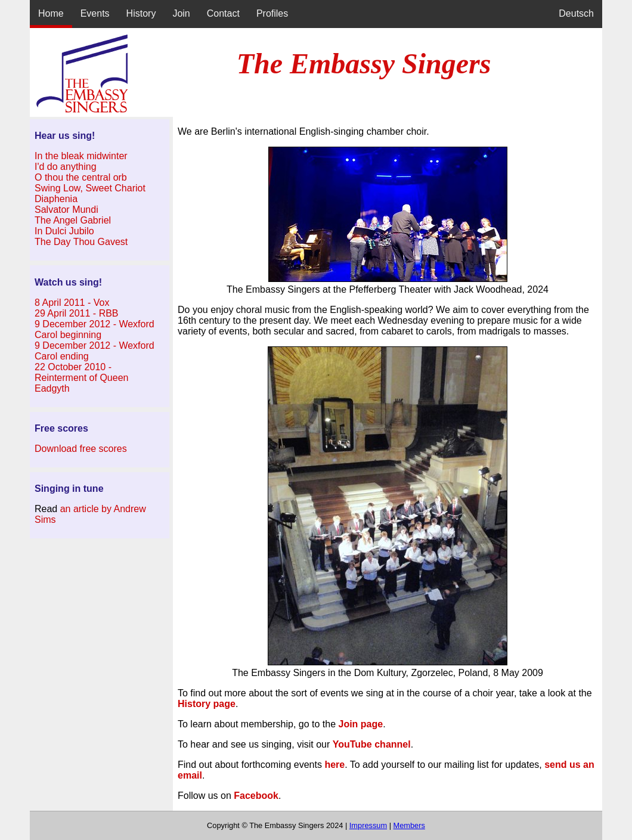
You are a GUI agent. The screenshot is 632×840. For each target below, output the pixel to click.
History (141, 13)
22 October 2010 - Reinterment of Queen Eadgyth (81, 378)
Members (409, 825)
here (334, 765)
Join (181, 13)
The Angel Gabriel (73, 220)
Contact (223, 13)
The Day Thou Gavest (81, 242)
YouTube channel (372, 744)
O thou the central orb (81, 177)
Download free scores (81, 449)
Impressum (368, 825)
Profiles (272, 13)
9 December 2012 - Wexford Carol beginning (95, 329)
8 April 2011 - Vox (72, 303)
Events (95, 13)
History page (207, 704)
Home (51, 13)
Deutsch (576, 13)
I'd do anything (66, 167)
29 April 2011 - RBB (77, 313)
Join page (361, 724)
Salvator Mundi (66, 210)
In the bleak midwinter (81, 156)
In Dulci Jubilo (64, 231)
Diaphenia (56, 199)
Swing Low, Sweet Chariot (90, 188)
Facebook (256, 796)
